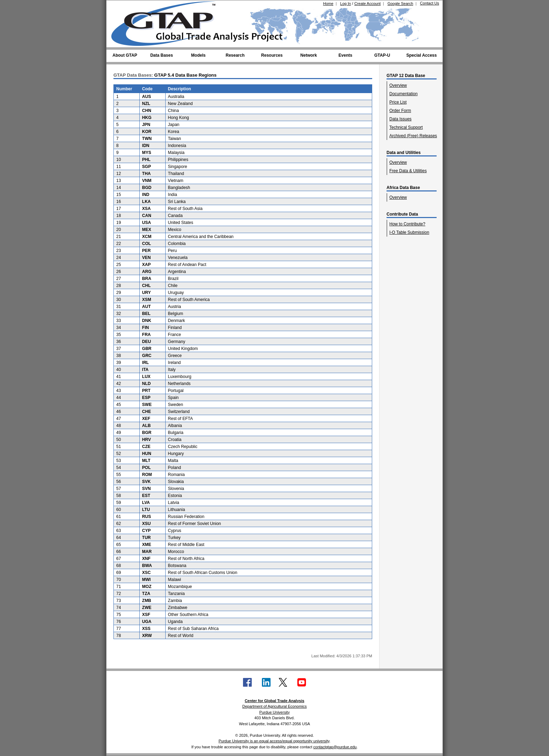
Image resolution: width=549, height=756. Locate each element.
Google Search (400, 3)
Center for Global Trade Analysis (274, 701)
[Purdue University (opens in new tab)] (122, 6)
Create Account (367, 3)
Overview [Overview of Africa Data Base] (398, 197)
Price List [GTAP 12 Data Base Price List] (398, 102)
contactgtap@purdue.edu (335, 747)
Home (328, 3)
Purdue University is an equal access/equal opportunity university (274, 741)
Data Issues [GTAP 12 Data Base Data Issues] (400, 119)
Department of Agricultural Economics (274, 706)
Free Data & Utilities (408, 171)
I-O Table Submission (409, 232)
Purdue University (275, 712)
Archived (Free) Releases (413, 136)
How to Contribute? (407, 224)
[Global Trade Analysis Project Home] (168, 22)
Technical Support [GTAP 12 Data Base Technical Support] (406, 127)
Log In (346, 3)
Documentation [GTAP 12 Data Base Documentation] (404, 94)
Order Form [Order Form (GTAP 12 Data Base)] (400, 111)
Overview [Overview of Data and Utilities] (398, 162)
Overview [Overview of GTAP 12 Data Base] (398, 85)
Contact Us (430, 3)
